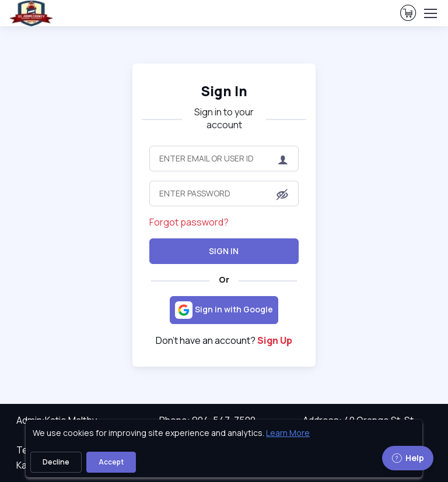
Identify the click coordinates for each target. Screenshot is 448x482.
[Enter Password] (224, 193)
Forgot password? (189, 222)
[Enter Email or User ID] (224, 159)
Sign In (224, 251)
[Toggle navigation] (430, 13)
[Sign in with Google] (224, 310)
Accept (111, 462)
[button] (282, 194)
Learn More (288, 433)
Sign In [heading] (224, 91)
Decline (56, 462)
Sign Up (275, 340)
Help (408, 458)
